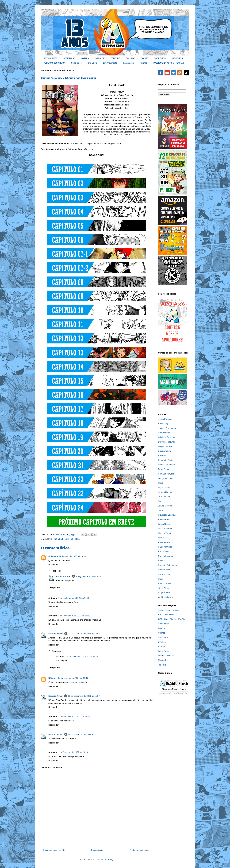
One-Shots (92, 63)
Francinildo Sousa (166, 465)
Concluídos (76, 63)
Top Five (162, 665)
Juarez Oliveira (165, 506)
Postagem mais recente (54, 850)
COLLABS (130, 58)
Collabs (162, 633)
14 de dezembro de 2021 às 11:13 (84, 734)
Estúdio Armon (64, 576)
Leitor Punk (163, 651)
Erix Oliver (163, 456)
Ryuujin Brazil (164, 583)
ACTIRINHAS (69, 58)
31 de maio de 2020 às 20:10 (72, 556)
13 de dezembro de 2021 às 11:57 (84, 696)
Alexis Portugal (165, 419)
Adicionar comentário (53, 767)
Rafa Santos (164, 551)
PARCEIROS (177, 58)
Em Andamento (110, 63)
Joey (160, 501)
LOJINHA (85, 58)
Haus (161, 483)
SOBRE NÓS (160, 58)
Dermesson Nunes (167, 442)
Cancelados (128, 63)
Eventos (162, 642)
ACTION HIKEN (51, 58)
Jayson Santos (165, 492)
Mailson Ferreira (72, 539)
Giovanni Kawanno (167, 474)
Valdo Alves (163, 588)
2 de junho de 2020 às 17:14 (89, 576)
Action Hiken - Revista (168, 610)
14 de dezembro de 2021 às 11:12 (74, 717)
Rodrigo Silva (164, 570)
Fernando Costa (166, 460)
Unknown (53, 556)
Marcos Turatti (165, 533)
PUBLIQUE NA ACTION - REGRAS (168, 63)
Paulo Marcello (165, 547)
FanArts (162, 647)
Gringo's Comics (166, 478)
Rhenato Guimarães (167, 565)
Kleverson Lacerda (167, 515)
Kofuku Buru (164, 520)
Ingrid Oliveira (165, 488)
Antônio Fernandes (167, 428)
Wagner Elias (164, 593)
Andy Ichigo (164, 423)
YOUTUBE (115, 58)
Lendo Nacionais (166, 656)
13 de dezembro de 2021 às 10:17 (72, 678)
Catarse (162, 628)
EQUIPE (144, 58)
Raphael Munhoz (166, 556)
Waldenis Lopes (165, 597)
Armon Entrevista (166, 614)
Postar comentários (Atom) (101, 859)
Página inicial (97, 850)
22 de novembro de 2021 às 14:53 (84, 634)
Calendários (164, 624)
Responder (54, 565)
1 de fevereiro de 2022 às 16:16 (73, 752)
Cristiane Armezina (167, 437)
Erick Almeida (164, 451)
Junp (160, 510)
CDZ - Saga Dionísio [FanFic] (172, 619)
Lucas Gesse (164, 524)
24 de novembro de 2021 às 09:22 (82, 656)
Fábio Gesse (164, 469)
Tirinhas (143, 63)
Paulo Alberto (164, 542)
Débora (52, 678)
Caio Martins (164, 433)
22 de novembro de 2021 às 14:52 (74, 616)
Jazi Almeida (164, 497)
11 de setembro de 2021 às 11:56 (74, 598)
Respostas (56, 571)
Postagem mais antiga (140, 850)
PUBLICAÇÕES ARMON (54, 63)
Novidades (163, 660)
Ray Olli (162, 561)
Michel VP (163, 538)
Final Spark (58, 539)
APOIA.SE (100, 58)
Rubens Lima (164, 574)
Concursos (163, 637)
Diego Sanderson (166, 446)
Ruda (161, 579)
